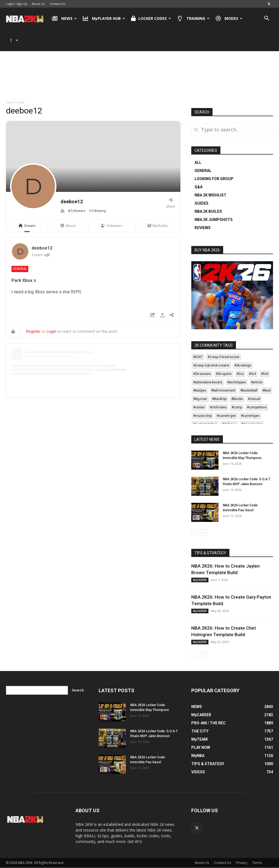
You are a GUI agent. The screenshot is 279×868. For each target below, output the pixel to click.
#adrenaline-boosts (208, 382)
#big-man (200, 399)
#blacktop (219, 399)
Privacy (242, 863)
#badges (200, 390)
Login (10, 4)
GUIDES (201, 203)
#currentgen (250, 416)
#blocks (237, 399)
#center (199, 407)
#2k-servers (202, 374)
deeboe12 (42, 248)
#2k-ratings (243, 365)
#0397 (198, 357)
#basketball (249, 390)
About (68, 226)
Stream (27, 226)
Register (33, 332)
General (20, 269)
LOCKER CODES (151, 19)
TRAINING (193, 19)
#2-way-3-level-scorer (224, 357)
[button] (266, 19)
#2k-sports (224, 374)
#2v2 (240, 374)
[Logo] (27, 19)
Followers (112, 226)
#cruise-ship (202, 416)
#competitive (257, 407)
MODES (229, 19)
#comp (237, 407)
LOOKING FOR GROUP (214, 179)
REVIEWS (203, 228)
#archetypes (237, 382)
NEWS (64, 19)
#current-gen (226, 416)
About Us (38, 4)
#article (257, 382)
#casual (254, 399)
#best (267, 390)
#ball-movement (223, 390)
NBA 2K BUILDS (208, 211)
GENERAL (203, 171)
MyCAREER (200, 580)
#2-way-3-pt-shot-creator (211, 365)
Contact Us (58, 4)
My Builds (158, 226)
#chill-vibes (218, 407)
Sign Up (22, 4)
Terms (257, 863)
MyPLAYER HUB (104, 19)
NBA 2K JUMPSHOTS (214, 220)
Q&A (198, 187)
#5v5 (265, 374)
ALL (198, 162)
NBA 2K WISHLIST (210, 195)
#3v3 (252, 374)
